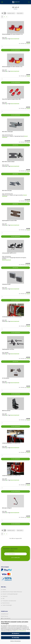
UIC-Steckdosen (6, 378)
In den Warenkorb (16, 50)
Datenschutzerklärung (21, 631)
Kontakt (4, 590)
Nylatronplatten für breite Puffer (9, 221)
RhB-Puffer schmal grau (7, 132)
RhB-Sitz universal (6, 411)
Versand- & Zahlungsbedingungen (10, 594)
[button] (2, 13)
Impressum (5, 596)
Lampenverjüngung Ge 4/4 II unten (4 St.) (11, 476)
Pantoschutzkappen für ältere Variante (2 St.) (12, 67)
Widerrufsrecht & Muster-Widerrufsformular (12, 592)
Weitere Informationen (16, 641)
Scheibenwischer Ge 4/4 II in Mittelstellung (12, 317)
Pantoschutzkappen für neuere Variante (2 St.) (12, 34)
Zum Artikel (15, 145)
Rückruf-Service (6, 603)
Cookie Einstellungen (7, 605)
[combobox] (11, 13)
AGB (3, 599)
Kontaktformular (5, 614)
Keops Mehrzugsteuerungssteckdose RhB (11, 99)
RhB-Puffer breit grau (7, 191)
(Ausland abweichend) (15, 39)
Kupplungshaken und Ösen (8, 349)
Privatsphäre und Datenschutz (9, 601)
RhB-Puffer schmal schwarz (8, 162)
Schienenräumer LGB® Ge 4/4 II (9, 253)
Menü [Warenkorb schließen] (2, 2)
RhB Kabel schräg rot (7, 508)
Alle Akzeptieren (15, 634)
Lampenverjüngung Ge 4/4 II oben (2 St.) (11, 443)
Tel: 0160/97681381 (6, 618)
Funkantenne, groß (6, 284)
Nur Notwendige (15, 638)
